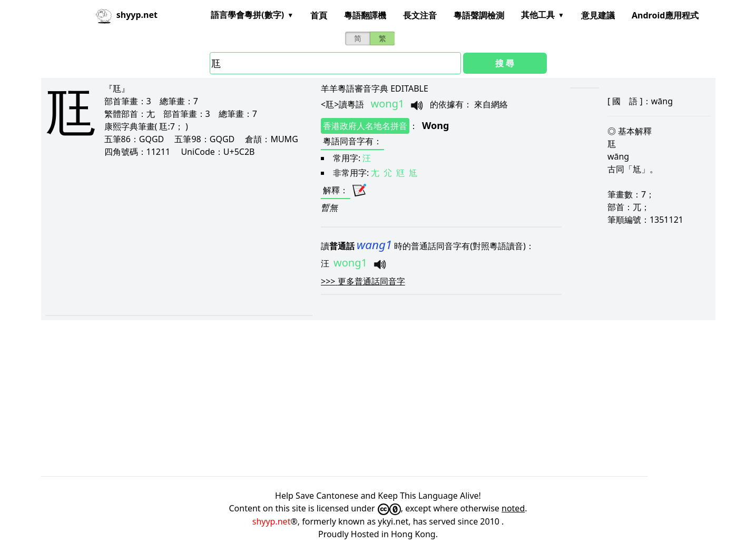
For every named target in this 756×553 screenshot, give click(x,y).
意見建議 (598, 15)
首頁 (319, 15)
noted (513, 508)
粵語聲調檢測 (479, 15)
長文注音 (420, 15)
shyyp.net (272, 521)
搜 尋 (505, 63)
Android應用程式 (665, 15)
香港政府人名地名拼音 (365, 126)
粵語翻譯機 (365, 15)
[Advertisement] (165, 236)
